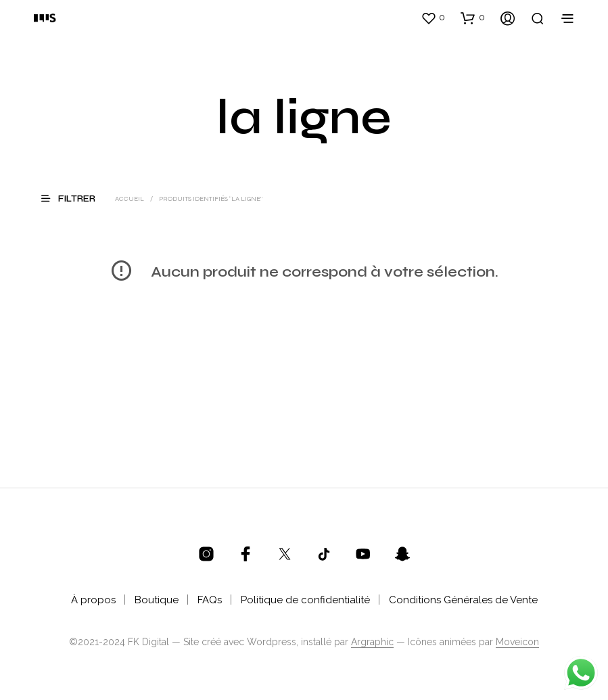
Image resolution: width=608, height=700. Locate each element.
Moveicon (517, 642)
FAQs (210, 600)
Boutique (157, 600)
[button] (433, 18)
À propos (93, 600)
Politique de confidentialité (305, 600)
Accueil (130, 199)
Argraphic (372, 642)
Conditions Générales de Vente (463, 600)
